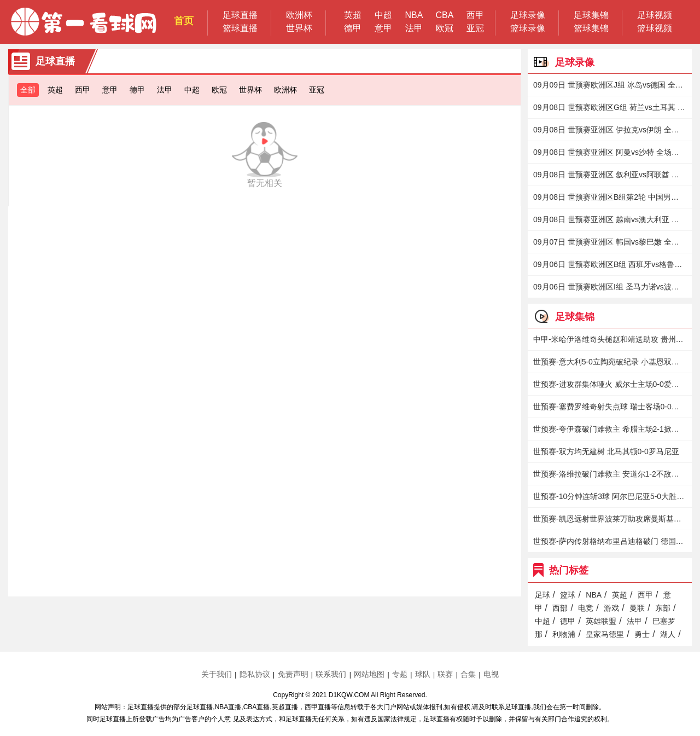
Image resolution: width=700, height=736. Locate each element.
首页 (184, 21)
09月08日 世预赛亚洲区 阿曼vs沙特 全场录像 (610, 152)
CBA (445, 15)
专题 (400, 674)
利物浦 (564, 634)
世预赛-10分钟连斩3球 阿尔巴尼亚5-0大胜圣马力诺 (610, 496)
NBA (414, 15)
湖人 (668, 634)
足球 (542, 595)
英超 (353, 15)
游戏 (611, 608)
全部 (28, 90)
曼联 (637, 608)
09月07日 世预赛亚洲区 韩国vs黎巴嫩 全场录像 (610, 242)
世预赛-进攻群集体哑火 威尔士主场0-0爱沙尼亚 (610, 384)
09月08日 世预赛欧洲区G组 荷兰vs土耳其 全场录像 (610, 107)
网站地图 (369, 674)
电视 (491, 674)
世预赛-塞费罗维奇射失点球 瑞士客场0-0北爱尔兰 (610, 407)
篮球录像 (528, 28)
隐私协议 (255, 674)
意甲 (383, 28)
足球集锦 (591, 15)
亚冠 (475, 28)
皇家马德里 (605, 634)
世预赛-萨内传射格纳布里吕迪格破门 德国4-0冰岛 (610, 541)
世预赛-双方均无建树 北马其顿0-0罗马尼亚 (606, 451)
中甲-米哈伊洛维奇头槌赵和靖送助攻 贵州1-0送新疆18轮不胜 (610, 339)
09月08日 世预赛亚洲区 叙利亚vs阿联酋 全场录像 (610, 175)
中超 (383, 15)
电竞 (586, 608)
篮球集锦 (591, 28)
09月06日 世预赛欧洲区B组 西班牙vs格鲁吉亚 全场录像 (610, 264)
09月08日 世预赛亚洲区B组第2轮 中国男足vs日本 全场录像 (610, 197)
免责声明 (293, 674)
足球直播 (240, 15)
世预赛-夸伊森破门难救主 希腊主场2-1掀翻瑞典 (610, 429)
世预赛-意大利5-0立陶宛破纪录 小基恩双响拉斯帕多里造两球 (610, 362)
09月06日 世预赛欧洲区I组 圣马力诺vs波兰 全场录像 (610, 287)
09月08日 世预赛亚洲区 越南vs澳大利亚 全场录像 (610, 219)
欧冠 (445, 28)
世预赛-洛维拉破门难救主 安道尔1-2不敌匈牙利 (610, 474)
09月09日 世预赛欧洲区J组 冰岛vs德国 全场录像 (610, 85)
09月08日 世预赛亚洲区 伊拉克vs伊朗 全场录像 (610, 130)
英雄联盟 (601, 621)
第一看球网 (84, 22)
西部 (560, 608)
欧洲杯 (299, 15)
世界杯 (299, 28)
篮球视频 (655, 28)
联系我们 (331, 674)
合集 (468, 674)
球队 (423, 674)
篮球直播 (240, 28)
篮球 (568, 595)
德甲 (353, 28)
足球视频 (655, 15)
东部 (663, 608)
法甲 (414, 28)
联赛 (445, 674)
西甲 (475, 15)
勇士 (642, 634)
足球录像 (528, 15)
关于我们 (217, 674)
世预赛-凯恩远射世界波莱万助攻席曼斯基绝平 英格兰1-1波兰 (610, 519)
